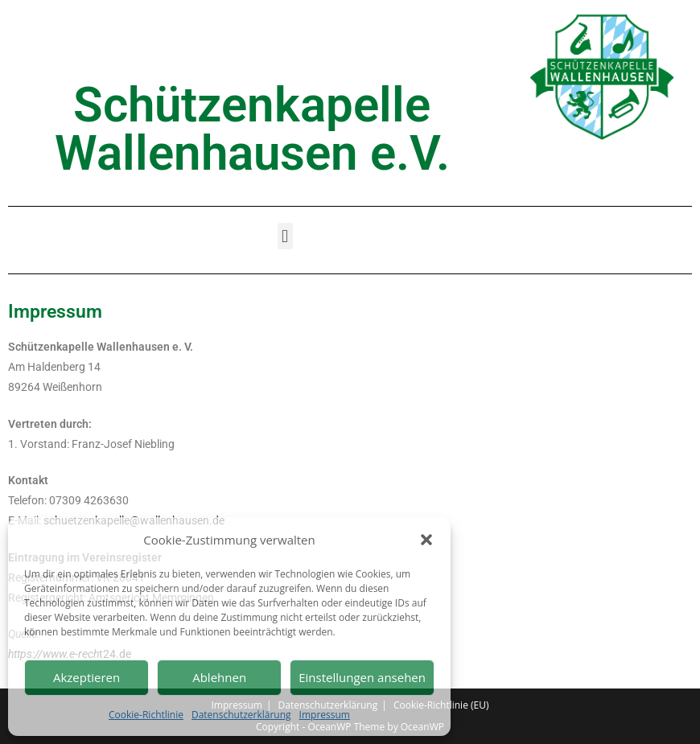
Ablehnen (219, 677)
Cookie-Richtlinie (146, 715)
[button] (426, 540)
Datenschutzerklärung (241, 715)
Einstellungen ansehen (362, 677)
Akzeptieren (86, 677)
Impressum (325, 715)
